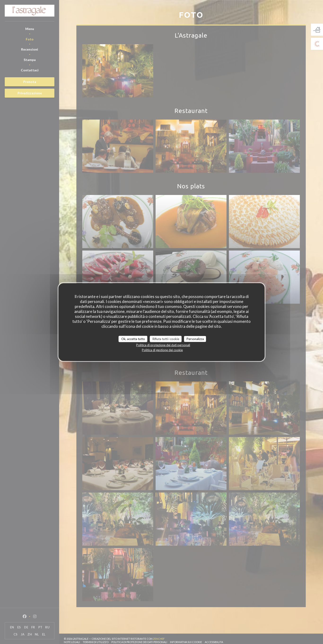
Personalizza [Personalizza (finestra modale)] (195, 339)
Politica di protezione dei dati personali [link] (163, 345)
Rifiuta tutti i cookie (166, 339)
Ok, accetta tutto (133, 339)
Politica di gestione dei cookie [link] (162, 350)
